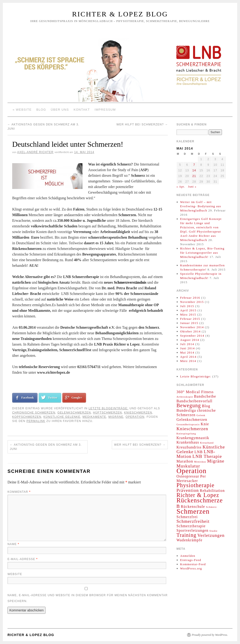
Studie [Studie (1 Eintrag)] (214, 531)
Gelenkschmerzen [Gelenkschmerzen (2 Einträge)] (192, 420)
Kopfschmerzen (27, 417)
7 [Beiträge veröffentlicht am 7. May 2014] (194, 165)
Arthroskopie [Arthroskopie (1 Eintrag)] (185, 397)
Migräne (116, 417)
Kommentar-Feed (193, 564)
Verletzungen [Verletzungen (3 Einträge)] (211, 535)
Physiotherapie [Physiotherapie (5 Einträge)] (195, 485)
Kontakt (82, 110)
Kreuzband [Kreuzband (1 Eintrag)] (207, 443)
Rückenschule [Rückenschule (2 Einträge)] (193, 507)
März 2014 (188, 361)
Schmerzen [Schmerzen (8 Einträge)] (193, 511)
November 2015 (192, 302)
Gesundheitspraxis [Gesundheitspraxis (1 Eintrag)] (188, 424)
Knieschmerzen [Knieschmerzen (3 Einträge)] (192, 429)
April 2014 (188, 357)
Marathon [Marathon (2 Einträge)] (185, 461)
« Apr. (181, 187)
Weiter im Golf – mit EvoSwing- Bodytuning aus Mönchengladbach (201, 206)
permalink (36, 421)
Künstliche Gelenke (62, 417)
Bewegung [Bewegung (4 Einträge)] (189, 405)
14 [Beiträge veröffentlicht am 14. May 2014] (194, 170)
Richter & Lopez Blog (120, 14)
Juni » (192, 187)
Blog (41, 110)
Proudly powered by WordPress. (210, 635)
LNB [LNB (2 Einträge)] (199, 452)
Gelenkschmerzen (74, 413)
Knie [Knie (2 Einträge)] (205, 424)
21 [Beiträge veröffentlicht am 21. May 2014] (194, 176)
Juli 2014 (187, 344)
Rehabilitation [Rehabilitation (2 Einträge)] (212, 491)
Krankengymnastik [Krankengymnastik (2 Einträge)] (193, 438)
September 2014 (192, 336)
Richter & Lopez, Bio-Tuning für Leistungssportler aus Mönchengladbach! (202, 253)
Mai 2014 (187, 352)
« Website (22, 110)
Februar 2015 (190, 319)
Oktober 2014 (190, 331)
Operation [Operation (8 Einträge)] (191, 471)
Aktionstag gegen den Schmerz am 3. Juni (46, 447)
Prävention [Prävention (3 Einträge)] (188, 490)
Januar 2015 (189, 323)
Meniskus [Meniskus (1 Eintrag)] (200, 462)
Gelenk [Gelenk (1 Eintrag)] (201, 415)
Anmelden (188, 556)
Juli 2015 (187, 306)
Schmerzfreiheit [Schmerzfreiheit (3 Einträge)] (193, 521)
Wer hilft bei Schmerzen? (142, 124)
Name (13, 544)
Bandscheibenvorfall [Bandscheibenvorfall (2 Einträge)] (195, 401)
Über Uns (60, 110)
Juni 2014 (188, 348)
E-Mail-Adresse (23, 559)
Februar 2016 (190, 298)
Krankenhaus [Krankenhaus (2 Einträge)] (188, 442)
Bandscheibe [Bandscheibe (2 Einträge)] (205, 396)
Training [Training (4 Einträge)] (186, 535)
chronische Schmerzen (34, 413)
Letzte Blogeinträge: (109, 408)
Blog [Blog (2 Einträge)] (206, 406)
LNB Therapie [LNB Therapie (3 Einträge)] (207, 456)
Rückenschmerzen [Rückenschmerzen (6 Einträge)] (200, 503)
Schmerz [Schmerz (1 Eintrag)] (211, 507)
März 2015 (188, 314)
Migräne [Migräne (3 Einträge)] (216, 461)
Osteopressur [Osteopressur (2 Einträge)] (188, 476)
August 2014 (190, 340)
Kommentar (19, 492)
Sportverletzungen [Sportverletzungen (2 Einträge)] (192, 530)
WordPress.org (191, 568)
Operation (135, 417)
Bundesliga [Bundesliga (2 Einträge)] (186, 410)
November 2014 (192, 327)
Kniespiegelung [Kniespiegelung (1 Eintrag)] (186, 434)
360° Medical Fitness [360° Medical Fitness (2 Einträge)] (195, 392)
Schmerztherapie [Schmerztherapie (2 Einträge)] (191, 526)
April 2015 (188, 310)
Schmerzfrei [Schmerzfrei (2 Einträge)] (187, 517)
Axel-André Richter (35, 152)
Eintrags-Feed (191, 560)
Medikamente (94, 417)
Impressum (105, 110)
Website (15, 574)
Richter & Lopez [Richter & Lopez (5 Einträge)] (198, 495)
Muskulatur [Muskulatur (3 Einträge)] (188, 466)
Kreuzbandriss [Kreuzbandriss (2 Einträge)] (189, 447)
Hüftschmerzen (108, 413)
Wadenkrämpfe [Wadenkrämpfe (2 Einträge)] (189, 540)
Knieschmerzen (138, 413)
